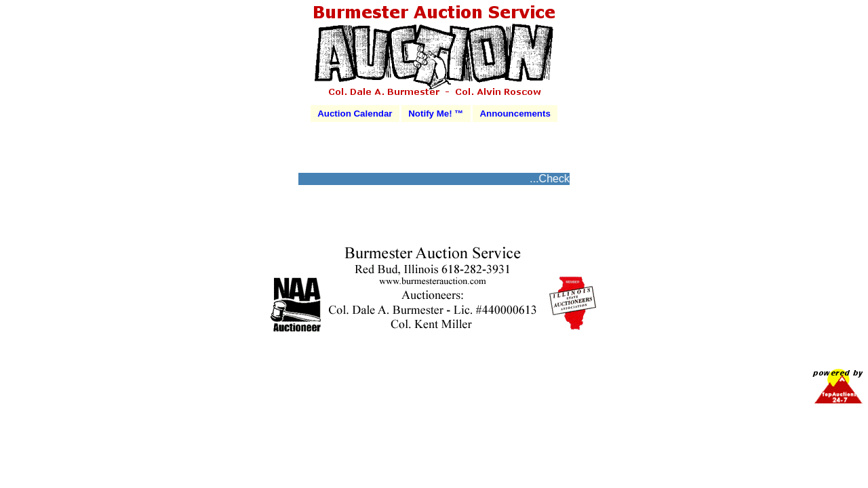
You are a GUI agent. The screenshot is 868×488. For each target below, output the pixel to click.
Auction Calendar (355, 114)
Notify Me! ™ (436, 114)
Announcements (515, 114)
